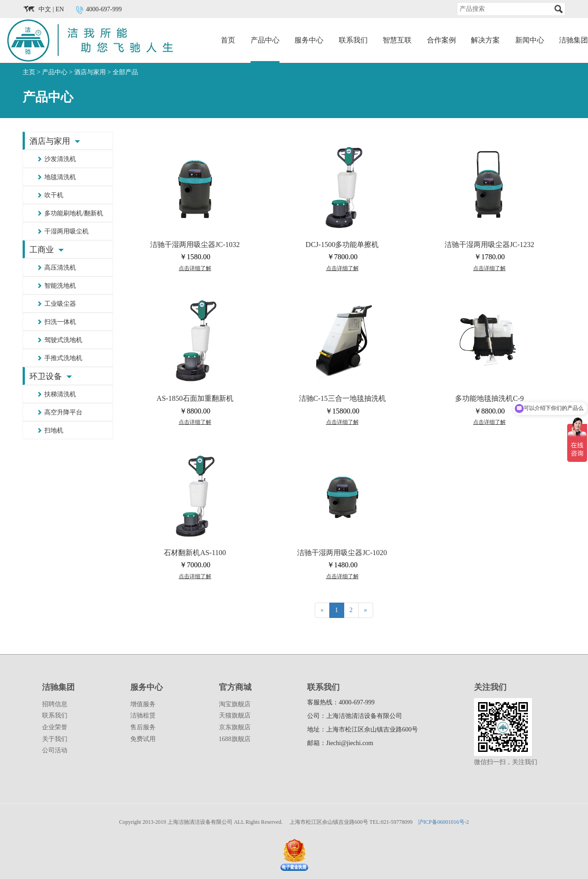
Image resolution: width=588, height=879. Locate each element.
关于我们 (55, 739)
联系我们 (353, 40)
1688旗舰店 (235, 739)
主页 (29, 72)
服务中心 (309, 40)
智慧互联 (397, 40)
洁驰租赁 (143, 715)
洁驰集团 (574, 40)
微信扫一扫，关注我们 (506, 762)
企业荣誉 (55, 727)
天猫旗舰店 (235, 715)
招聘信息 (55, 704)
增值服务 (143, 704)
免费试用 (143, 739)
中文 (45, 9)
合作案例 (441, 40)
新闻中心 (530, 40)
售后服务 (143, 727)
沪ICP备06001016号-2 (443, 822)
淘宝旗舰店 (235, 704)
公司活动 (55, 750)
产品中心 (265, 40)
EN (60, 9)
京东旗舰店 (235, 727)
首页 (228, 40)
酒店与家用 (90, 72)
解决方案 (485, 40)
